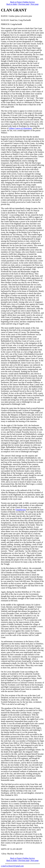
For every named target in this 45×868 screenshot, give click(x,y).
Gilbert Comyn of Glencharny (20, 128)
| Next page (34, 4)
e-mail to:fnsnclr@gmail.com (12, 866)
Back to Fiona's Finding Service (22, 2)
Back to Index (12, 4)
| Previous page (23, 4)
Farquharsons (21, 510)
